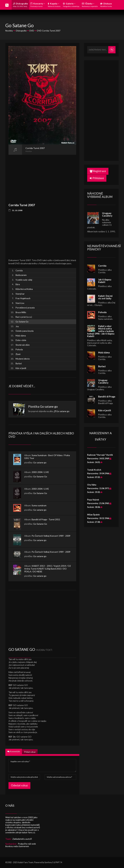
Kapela (54, 5)
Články (90, 5)
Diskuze (106, 5)
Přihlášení (97, 178)
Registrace (98, 171)
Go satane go (49, 406)
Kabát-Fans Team (26, 862)
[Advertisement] (42, 177)
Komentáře (14, 751)
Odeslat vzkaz (19, 785)
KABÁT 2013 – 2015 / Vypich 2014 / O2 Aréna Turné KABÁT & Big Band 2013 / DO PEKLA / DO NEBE (48, 569)
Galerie (71, 5)
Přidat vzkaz (30, 752)
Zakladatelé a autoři (22, 839)
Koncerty (38, 5)
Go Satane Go (40, 476)
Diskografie (20, 5)
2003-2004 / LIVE (40, 472)
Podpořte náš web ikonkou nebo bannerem (21, 845)
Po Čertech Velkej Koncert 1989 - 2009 (51, 536)
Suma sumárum (39, 505)
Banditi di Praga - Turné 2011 (46, 519)
